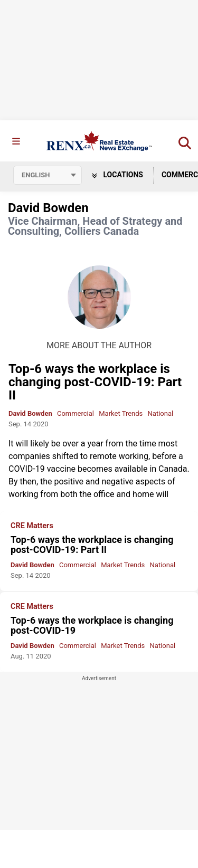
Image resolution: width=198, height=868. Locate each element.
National (161, 413)
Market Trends (121, 413)
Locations (117, 175)
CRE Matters (32, 526)
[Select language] (48, 175)
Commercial (76, 413)
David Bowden (30, 413)
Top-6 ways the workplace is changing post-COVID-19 (92, 625)
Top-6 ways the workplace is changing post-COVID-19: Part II (95, 382)
